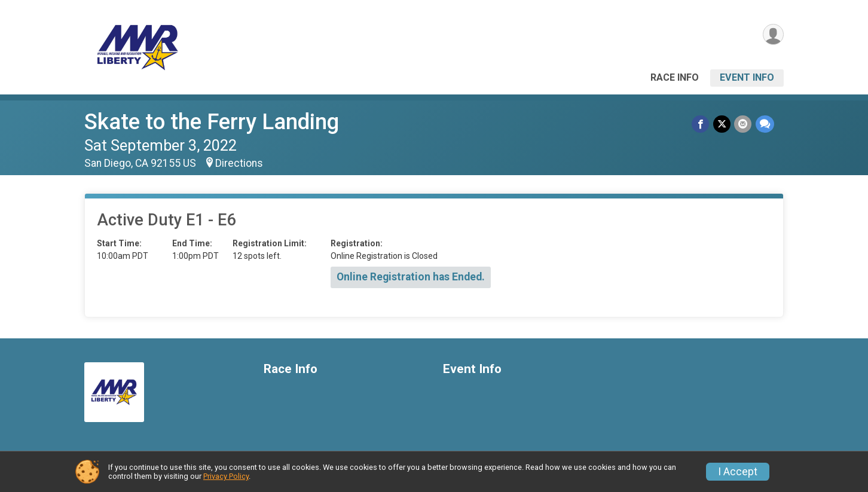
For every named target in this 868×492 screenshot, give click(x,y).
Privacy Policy (226, 476)
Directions (239, 163)
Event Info (747, 77)
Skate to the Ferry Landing (212, 122)
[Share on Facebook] (702, 124)
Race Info (675, 77)
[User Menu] (773, 35)
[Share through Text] (765, 124)
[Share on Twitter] (722, 124)
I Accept (738, 472)
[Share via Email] (743, 124)
